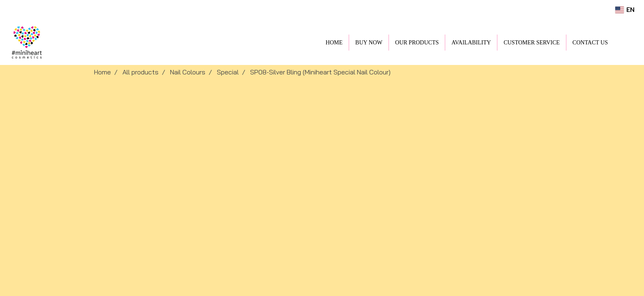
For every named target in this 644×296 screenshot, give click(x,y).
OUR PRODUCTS (417, 43)
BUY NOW (369, 43)
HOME (334, 43)
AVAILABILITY (471, 43)
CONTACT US (590, 43)
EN (625, 10)
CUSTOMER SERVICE (532, 43)
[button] (626, 42)
